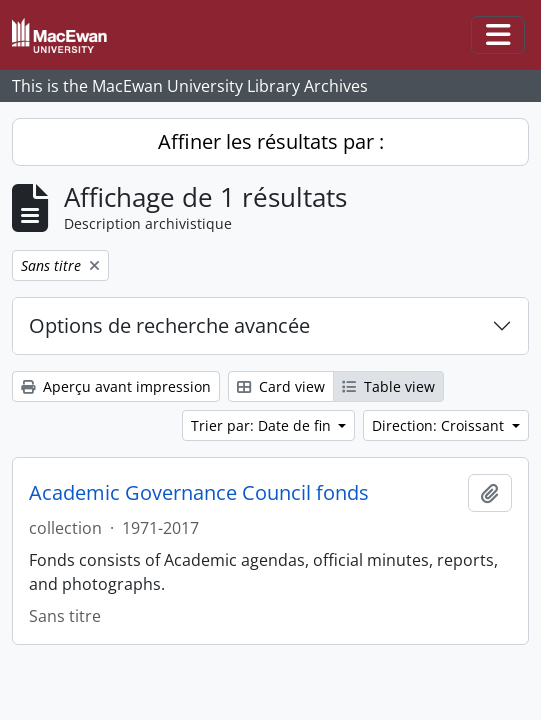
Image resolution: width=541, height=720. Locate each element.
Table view (388, 386)
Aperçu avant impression (116, 386)
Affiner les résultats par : (271, 141)
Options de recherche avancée (169, 325)
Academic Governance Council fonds (199, 493)
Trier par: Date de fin (263, 425)
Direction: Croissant (440, 425)
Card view (281, 386)
